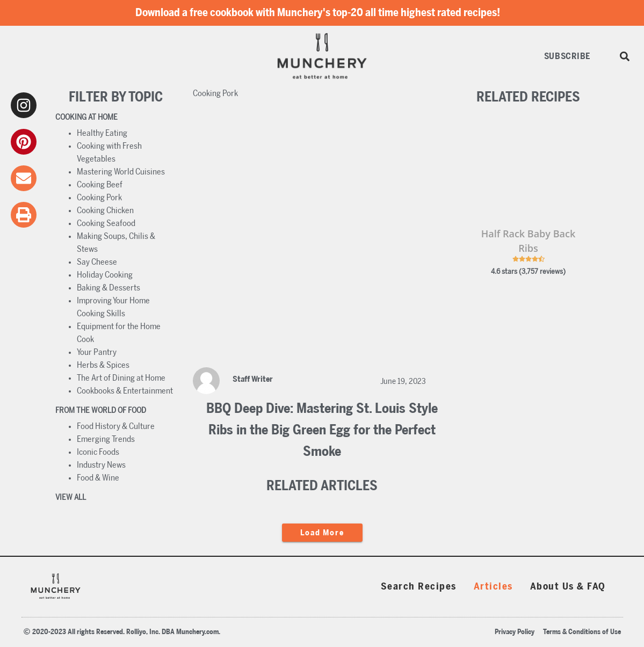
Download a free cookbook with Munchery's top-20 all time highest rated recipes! (318, 13)
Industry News (101, 465)
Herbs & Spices (103, 365)
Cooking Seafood (106, 223)
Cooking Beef (100, 185)
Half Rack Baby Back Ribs (528, 241)
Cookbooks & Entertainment (125, 391)
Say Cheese (97, 262)
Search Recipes (419, 587)
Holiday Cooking (105, 275)
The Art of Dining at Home (121, 378)
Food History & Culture (116, 426)
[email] (24, 178)
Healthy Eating (102, 133)
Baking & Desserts (108, 288)
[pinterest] (24, 142)
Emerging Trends (106, 439)
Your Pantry (97, 352)
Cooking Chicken (105, 210)
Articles (493, 587)
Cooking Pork (99, 198)
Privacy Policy (515, 632)
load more (322, 533)
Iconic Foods (98, 452)
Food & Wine (98, 478)
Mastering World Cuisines (121, 172)
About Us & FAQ (568, 587)
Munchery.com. (198, 632)
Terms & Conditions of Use (582, 632)
